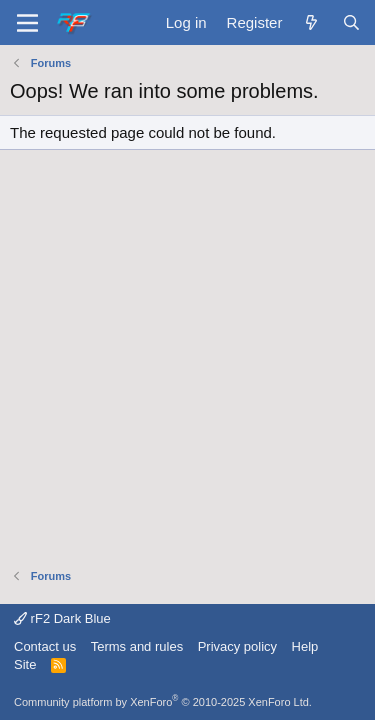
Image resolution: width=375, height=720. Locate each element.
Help (305, 646)
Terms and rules (137, 646)
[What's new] (311, 22)
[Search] (351, 22)
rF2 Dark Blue (62, 618)
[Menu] (27, 23)
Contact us (45, 646)
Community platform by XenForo (163, 702)
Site (25, 664)
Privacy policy (237, 646)
